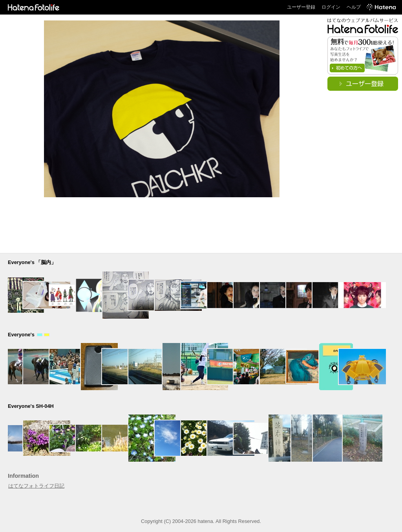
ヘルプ (354, 7)
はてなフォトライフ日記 (36, 486)
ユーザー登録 (301, 7)
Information (23, 476)
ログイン (331, 7)
